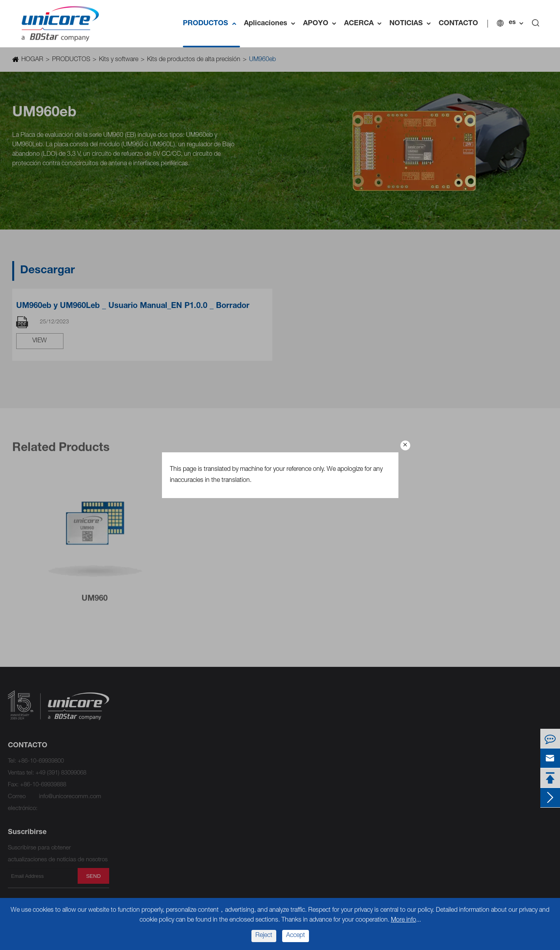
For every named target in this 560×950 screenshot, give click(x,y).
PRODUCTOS (212, 24)
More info (404, 920)
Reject (264, 936)
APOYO (322, 24)
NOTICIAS (413, 24)
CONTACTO (459, 24)
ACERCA (366, 24)
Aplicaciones (272, 24)
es (513, 23)
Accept (296, 936)
